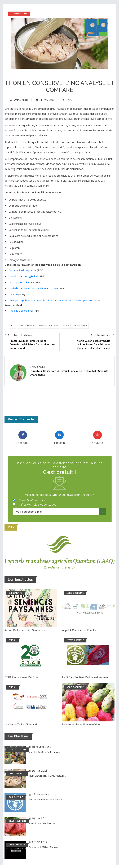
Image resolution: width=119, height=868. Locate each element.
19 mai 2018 (45, 100)
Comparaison (80, 326)
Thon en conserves (49, 326)
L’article (13, 294)
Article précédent (19, 335)
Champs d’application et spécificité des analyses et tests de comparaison (51, 300)
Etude (66, 326)
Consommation (27, 326)
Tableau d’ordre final (21, 311)
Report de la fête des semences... (25, 630)
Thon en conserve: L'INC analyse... (47, 776)
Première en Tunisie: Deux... (44, 823)
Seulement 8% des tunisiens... (45, 847)
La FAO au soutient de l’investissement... (86, 677)
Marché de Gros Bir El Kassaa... (45, 752)
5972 (67, 100)
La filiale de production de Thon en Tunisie (33, 288)
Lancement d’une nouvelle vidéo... (83, 725)
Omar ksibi (18, 100)
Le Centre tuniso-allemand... (21, 725)
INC (13, 326)
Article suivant (103, 335)
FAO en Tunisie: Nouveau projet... (46, 800)
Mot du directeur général (23, 276)
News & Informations (32, 500)
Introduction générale (21, 282)
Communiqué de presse (23, 270)
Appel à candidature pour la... (80, 630)
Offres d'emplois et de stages (38, 505)
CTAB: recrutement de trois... (22, 677)
